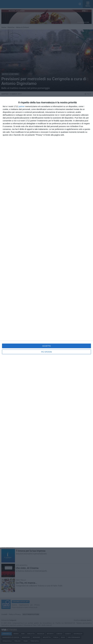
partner (22, 106)
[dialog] (46, 322)
